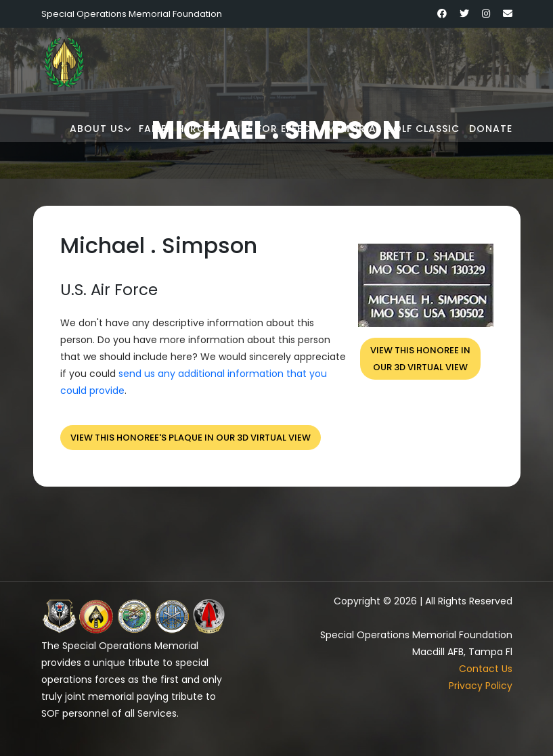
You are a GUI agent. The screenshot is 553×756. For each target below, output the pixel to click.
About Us (97, 129)
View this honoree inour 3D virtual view (420, 359)
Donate (491, 129)
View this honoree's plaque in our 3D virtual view (191, 438)
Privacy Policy (481, 686)
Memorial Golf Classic (393, 129)
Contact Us (486, 669)
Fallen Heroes (178, 129)
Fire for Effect (275, 129)
